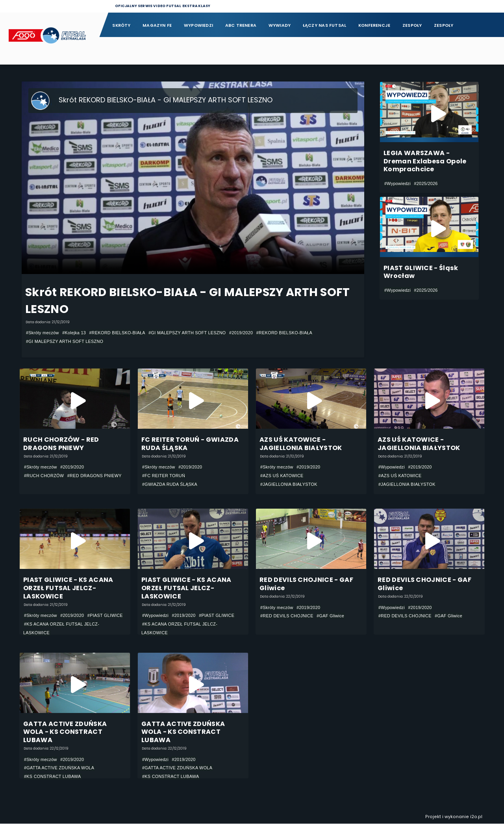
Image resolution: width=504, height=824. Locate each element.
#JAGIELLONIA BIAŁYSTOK (289, 484)
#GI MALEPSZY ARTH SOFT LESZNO (187, 333)
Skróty (121, 25)
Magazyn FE (157, 25)
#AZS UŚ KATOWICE (282, 476)
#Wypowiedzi (397, 183)
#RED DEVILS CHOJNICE (287, 616)
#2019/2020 (241, 333)
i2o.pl (476, 817)
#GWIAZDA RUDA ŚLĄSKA (170, 484)
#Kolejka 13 (74, 333)
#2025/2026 (426, 183)
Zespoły (412, 25)
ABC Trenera (241, 25)
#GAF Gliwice (330, 616)
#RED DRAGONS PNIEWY (94, 476)
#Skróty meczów (43, 333)
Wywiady (280, 25)
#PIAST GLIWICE (105, 616)
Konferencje (374, 25)
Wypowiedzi (198, 25)
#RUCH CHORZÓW (44, 476)
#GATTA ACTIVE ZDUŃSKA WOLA (59, 768)
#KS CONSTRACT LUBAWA (53, 776)
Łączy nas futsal (324, 25)
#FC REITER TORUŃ (164, 476)
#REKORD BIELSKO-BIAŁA (117, 333)
